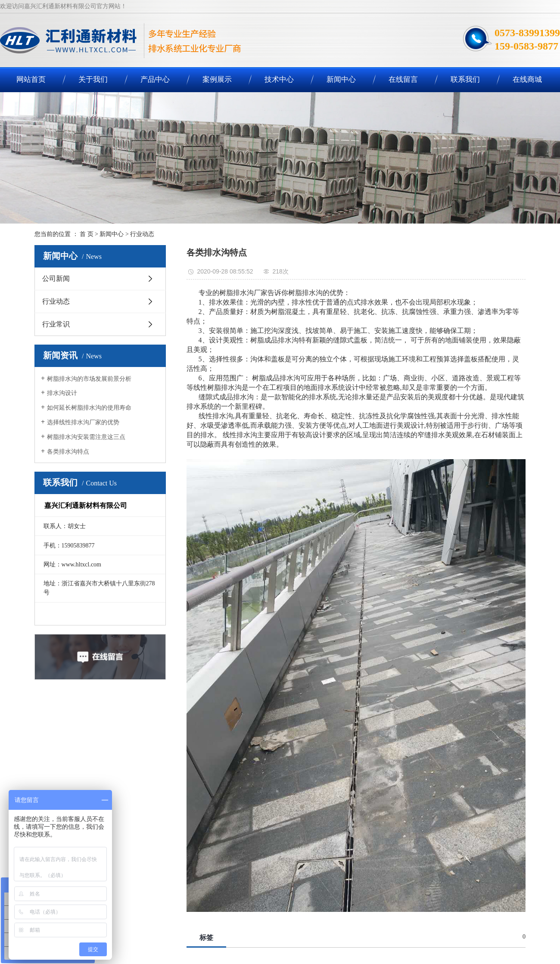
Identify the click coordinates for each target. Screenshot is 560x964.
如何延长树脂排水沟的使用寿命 (89, 408)
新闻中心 (341, 79)
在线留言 (403, 79)
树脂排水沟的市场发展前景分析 (89, 379)
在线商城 (527, 79)
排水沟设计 (62, 393)
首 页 (87, 234)
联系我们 (465, 79)
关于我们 (93, 79)
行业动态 (142, 234)
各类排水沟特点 (68, 452)
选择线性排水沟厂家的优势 (83, 422)
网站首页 (31, 79)
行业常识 (56, 324)
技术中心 (279, 79)
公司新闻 (56, 278)
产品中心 (155, 79)
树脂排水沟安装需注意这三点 (86, 437)
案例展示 (217, 79)
